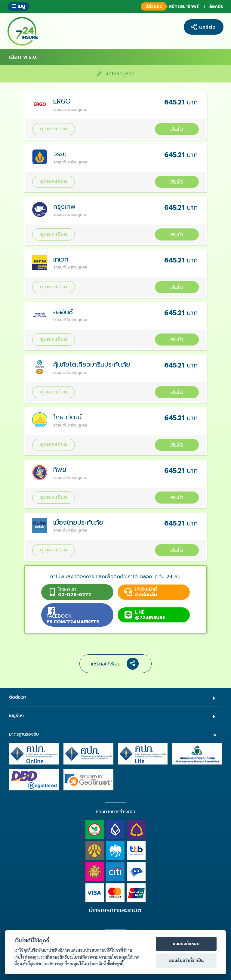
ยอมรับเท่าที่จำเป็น (186, 961)
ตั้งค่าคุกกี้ (115, 964)
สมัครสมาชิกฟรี (169, 6)
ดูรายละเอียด (54, 129)
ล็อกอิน (216, 6)
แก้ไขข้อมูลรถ (115, 74)
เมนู (18, 6)
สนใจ (177, 129)
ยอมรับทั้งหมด (186, 944)
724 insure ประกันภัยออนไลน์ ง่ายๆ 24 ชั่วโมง (23, 31)
